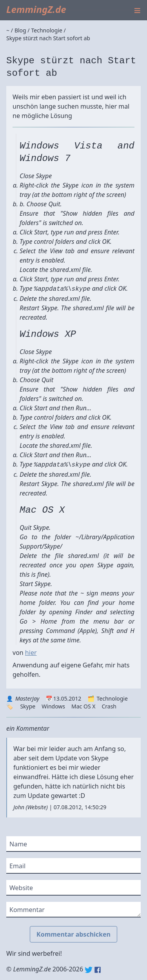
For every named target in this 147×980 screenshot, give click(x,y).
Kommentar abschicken (73, 934)
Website (37, 807)
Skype (28, 706)
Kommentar (27, 910)
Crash (109, 706)
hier (31, 653)
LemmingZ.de (36, 9)
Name (18, 844)
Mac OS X (83, 706)
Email (17, 866)
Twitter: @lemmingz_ (89, 970)
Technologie (112, 698)
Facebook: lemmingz (98, 970)
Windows (53, 706)
